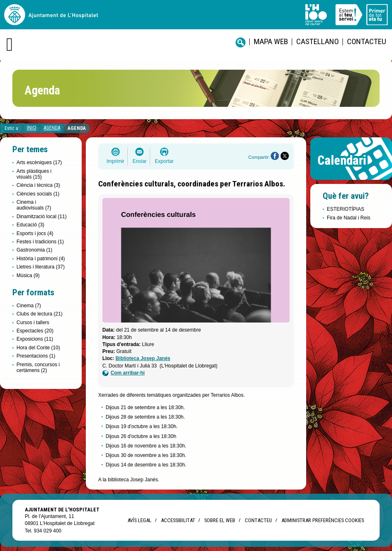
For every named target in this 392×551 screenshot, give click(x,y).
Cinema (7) (29, 306)
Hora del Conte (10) (38, 348)
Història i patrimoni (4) (41, 259)
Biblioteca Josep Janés (143, 358)
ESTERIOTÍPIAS (346, 209)
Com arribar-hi (124, 373)
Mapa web (271, 41)
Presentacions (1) (36, 356)
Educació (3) (30, 225)
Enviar (139, 161)
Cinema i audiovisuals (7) (34, 205)
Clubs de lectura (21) (39, 314)
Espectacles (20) (35, 331)
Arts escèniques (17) (39, 162)
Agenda (52, 128)
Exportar (164, 161)
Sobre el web (220, 520)
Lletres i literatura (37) (41, 267)
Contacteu (367, 41)
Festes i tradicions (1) (40, 242)
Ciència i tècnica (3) (38, 185)
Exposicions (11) (35, 339)
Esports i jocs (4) (35, 233)
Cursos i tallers (33, 323)
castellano (318, 41)
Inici (32, 128)
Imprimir (115, 161)
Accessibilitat (178, 520)
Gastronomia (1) (34, 250)
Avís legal (139, 520)
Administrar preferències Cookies (323, 520)
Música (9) (28, 275)
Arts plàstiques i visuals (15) (34, 174)
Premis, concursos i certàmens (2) (38, 367)
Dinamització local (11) (41, 217)
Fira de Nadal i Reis (348, 218)
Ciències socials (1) (38, 194)
